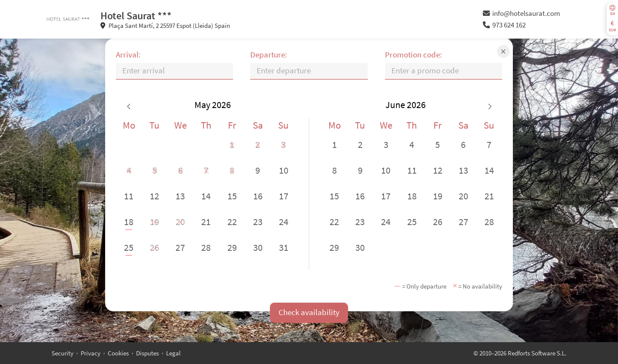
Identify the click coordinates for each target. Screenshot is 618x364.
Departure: (269, 55)
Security (62, 353)
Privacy (91, 353)
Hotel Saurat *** (136, 16)
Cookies (118, 353)
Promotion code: (414, 55)
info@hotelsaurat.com (521, 14)
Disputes (147, 353)
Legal (173, 353)
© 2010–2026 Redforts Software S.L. (520, 353)
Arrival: (128, 55)
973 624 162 (504, 25)
